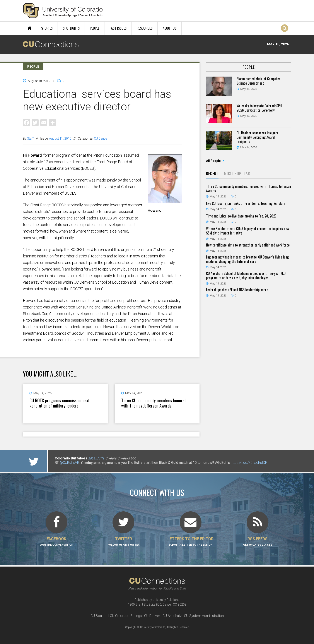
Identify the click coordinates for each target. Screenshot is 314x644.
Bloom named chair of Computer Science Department (258, 81)
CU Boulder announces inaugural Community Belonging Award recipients (258, 137)
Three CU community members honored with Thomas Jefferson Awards (154, 403)
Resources (145, 28)
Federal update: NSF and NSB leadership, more (237, 290)
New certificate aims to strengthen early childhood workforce (248, 245)
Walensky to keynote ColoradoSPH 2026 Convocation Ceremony (259, 108)
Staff (30, 139)
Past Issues (118, 28)
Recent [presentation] (212, 173)
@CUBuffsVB (69, 463)
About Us (170, 28)
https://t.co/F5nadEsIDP (249, 463)
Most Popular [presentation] (237, 173)
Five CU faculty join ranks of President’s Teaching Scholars (246, 203)
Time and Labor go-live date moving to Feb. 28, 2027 (241, 216)
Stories (47, 28)
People (95, 28)
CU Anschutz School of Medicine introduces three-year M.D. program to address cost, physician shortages (246, 276)
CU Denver (101, 139)
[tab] (212, 174)
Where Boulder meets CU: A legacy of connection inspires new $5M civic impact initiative (247, 231)
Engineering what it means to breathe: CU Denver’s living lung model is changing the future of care (247, 259)
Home (30, 28)
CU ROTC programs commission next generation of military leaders (60, 403)
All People (214, 161)
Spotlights (71, 28)
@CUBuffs (96, 458)
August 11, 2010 (60, 139)
